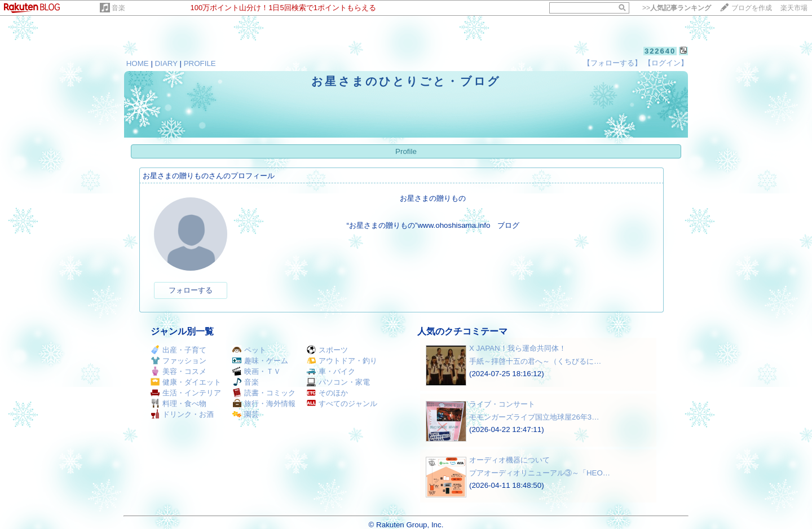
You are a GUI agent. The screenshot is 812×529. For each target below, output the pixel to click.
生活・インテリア (186, 393)
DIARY (166, 63)
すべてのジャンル (342, 404)
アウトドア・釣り (342, 361)
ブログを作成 (752, 8)
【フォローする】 (612, 63)
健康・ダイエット (186, 382)
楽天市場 (794, 8)
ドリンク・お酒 (182, 414)
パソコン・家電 (338, 382)
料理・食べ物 (178, 404)
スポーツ (327, 350)
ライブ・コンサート (502, 404)
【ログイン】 (666, 63)
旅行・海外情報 (264, 404)
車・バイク (331, 371)
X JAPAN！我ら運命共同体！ (518, 348)
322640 (660, 51)
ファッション (178, 361)
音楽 (118, 8)
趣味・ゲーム (260, 361)
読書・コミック (264, 393)
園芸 (246, 414)
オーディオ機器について (509, 460)
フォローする (191, 290)
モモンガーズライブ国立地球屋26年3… (534, 417)
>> (677, 8)
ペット (249, 350)
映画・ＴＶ (257, 371)
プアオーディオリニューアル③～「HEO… (540, 473)
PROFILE (200, 63)
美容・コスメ (178, 371)
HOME (138, 63)
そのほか (327, 393)
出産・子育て (178, 350)
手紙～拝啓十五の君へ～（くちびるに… (535, 361)
